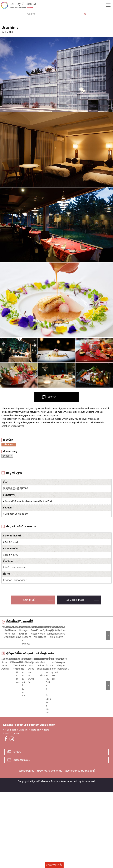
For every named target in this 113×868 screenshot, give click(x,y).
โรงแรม (6, 456)
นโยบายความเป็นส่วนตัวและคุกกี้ (80, 847)
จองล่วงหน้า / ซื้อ (54, 865)
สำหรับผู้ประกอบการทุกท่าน (49, 847)
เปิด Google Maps (75, 600)
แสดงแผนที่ (29, 600)
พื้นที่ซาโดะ (9, 445)
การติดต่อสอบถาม (22, 836)
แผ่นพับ (17, 828)
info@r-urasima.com (14, 567)
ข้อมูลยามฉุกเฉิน (26, 847)
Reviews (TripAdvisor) (15, 580)
